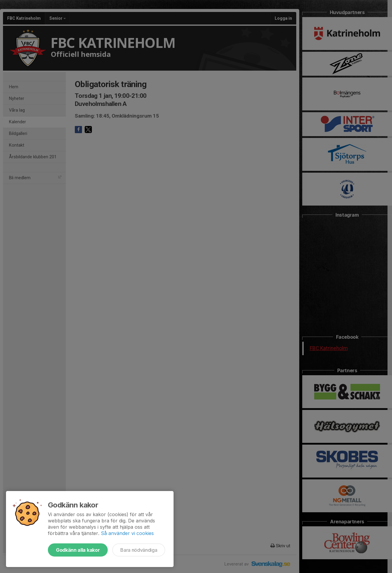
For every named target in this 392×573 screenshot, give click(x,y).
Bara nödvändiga (139, 550)
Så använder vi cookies (127, 533)
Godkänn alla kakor (78, 550)
